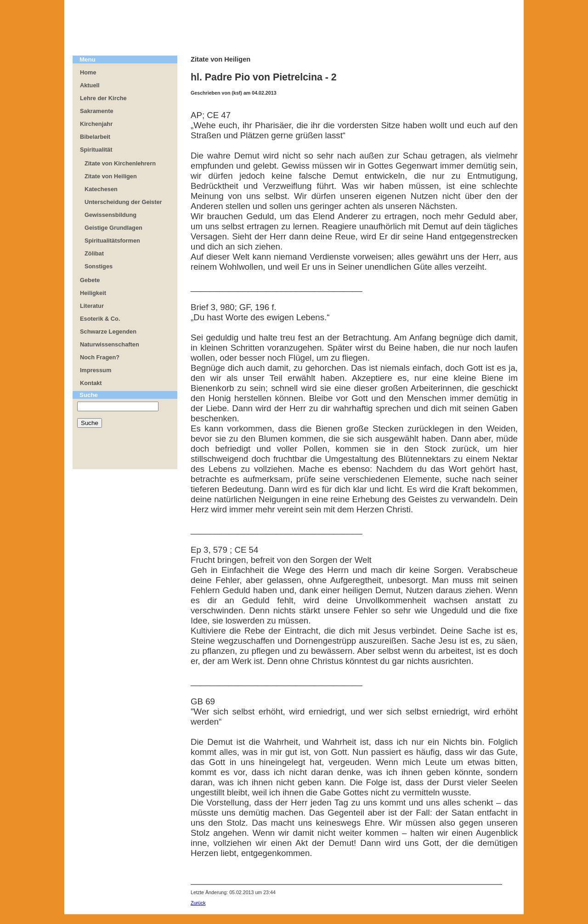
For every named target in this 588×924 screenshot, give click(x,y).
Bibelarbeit (95, 137)
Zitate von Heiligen (111, 176)
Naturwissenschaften (110, 344)
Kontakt (91, 383)
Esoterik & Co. (100, 319)
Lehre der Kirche (103, 98)
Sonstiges (99, 266)
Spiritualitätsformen (112, 241)
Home (88, 72)
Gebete (90, 280)
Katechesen (101, 189)
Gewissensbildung (110, 215)
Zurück (198, 903)
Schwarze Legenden (108, 332)
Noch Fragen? (100, 357)
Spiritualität (96, 150)
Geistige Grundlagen (113, 228)
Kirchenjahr (96, 124)
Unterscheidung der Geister (123, 202)
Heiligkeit (93, 293)
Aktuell (90, 85)
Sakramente (97, 111)
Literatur (92, 306)
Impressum (96, 370)
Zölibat (94, 253)
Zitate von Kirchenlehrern (120, 163)
